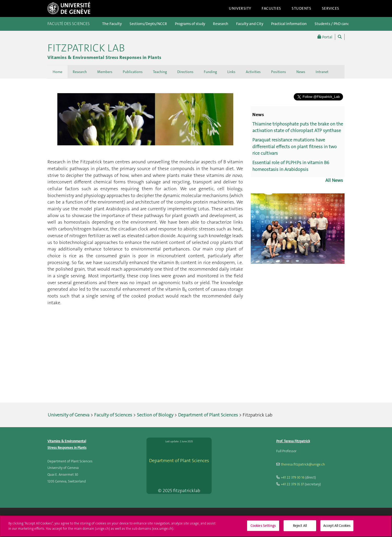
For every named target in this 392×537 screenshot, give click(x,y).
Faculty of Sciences (113, 415)
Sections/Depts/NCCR (148, 24)
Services (331, 8)
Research (221, 24)
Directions (185, 72)
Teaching (160, 72)
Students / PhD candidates (337, 24)
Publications (133, 72)
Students (302, 8)
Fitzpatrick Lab (86, 48)
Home (57, 72)
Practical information (289, 24)
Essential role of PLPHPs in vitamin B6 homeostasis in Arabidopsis (291, 166)
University (240, 8)
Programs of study (190, 24)
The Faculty (112, 24)
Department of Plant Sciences (208, 415)
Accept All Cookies (337, 529)
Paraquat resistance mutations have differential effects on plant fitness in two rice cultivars (295, 147)
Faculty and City (250, 24)
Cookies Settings (263, 529)
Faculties (271, 8)
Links (231, 72)
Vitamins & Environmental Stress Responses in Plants (104, 57)
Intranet (322, 72)
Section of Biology (155, 415)
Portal (325, 37)
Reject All (300, 529)
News (301, 72)
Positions (278, 72)
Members (105, 72)
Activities (253, 72)
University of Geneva (69, 415)
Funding (210, 72)
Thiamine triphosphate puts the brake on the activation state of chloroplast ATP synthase (298, 127)
